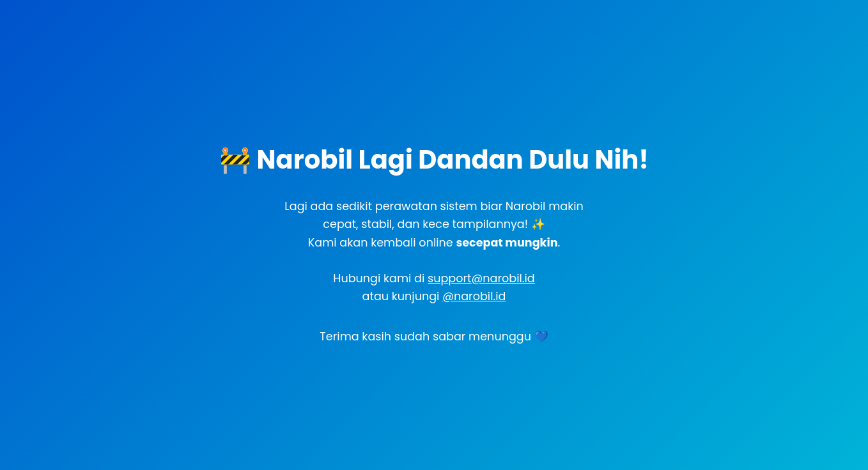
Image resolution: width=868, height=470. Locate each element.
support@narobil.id (481, 278)
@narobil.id (474, 296)
